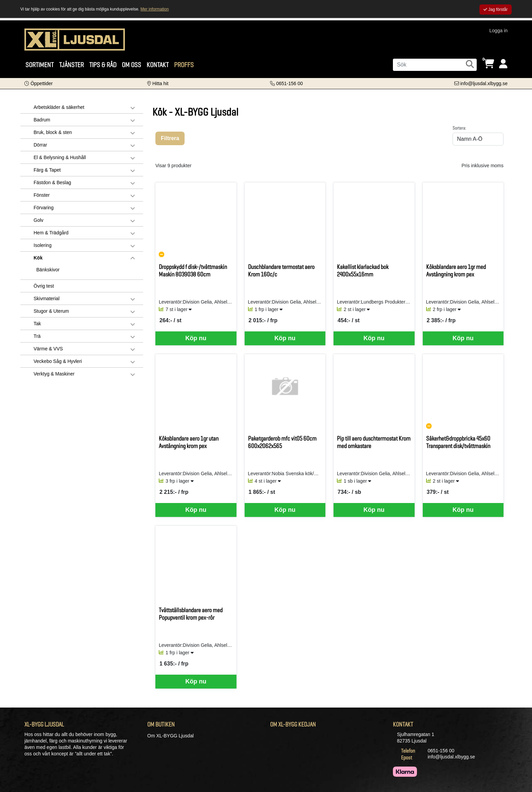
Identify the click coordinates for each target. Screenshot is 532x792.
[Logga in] (503, 64)
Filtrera (170, 138)
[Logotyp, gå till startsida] (75, 39)
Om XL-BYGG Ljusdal (170, 736)
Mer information (155, 9)
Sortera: (459, 128)
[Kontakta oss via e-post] (481, 83)
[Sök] (435, 65)
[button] (39, 83)
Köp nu (196, 338)
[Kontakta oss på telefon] (287, 83)
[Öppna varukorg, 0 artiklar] (489, 64)
